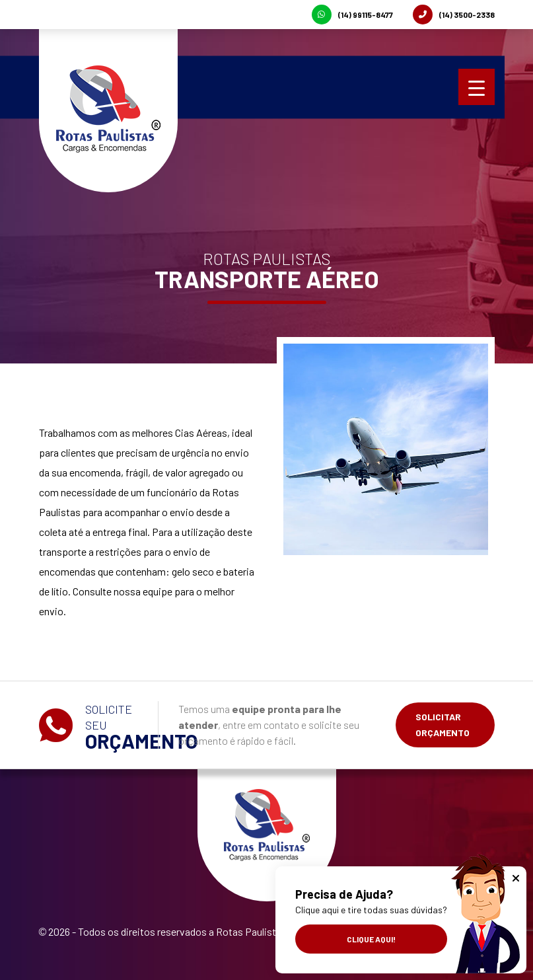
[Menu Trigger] (477, 87)
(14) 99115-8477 (352, 15)
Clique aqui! (371, 939)
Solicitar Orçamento (443, 725)
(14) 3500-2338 (454, 15)
